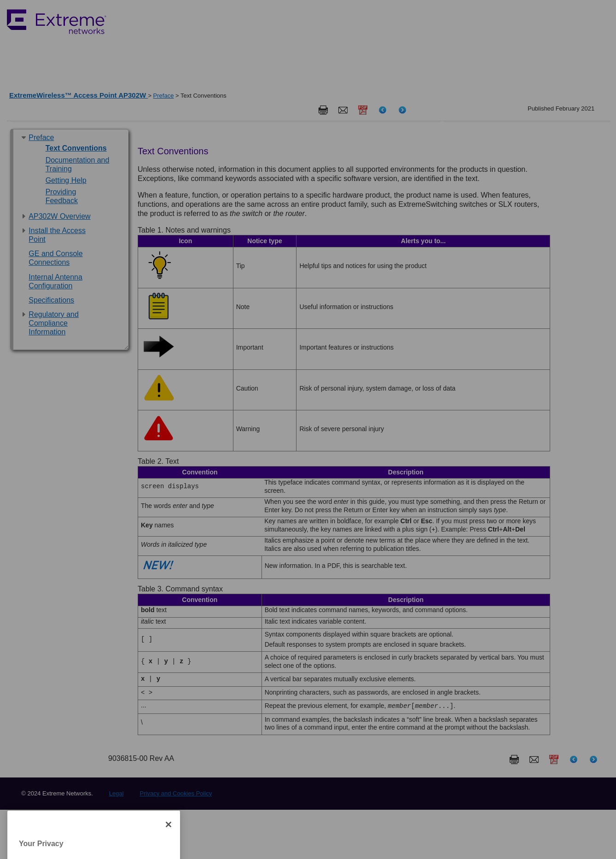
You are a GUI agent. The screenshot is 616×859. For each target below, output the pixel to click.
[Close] (169, 844)
